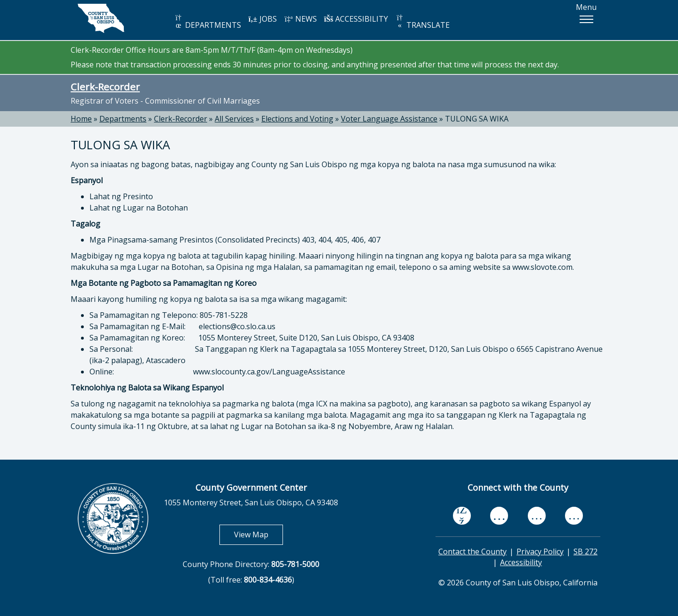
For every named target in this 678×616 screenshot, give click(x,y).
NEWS (300, 19)
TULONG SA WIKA (477, 119)
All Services (234, 119)
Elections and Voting (297, 119)
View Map (258, 534)
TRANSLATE (422, 22)
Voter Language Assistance (389, 119)
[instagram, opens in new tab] (574, 515)
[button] (586, 19)
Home (81, 119)
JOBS (262, 19)
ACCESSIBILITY (356, 19)
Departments (123, 119)
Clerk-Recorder (105, 87)
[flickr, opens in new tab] (537, 515)
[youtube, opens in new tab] (499, 516)
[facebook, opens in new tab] (462, 516)
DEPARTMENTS (207, 22)
